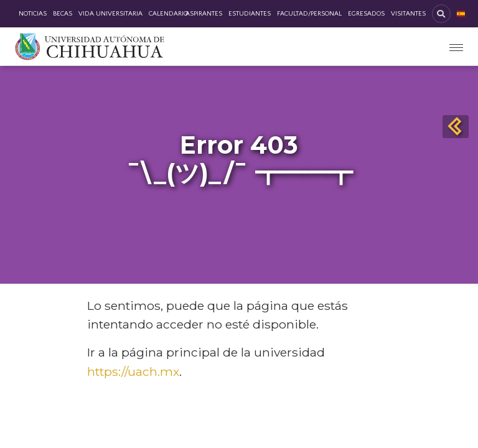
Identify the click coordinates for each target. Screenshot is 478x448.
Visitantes (408, 14)
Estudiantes (250, 14)
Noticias (33, 14)
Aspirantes (204, 14)
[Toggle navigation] (456, 46)
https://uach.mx (133, 371)
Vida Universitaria (110, 14)
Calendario (168, 14)
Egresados (366, 14)
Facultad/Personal (309, 14)
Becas (63, 14)
